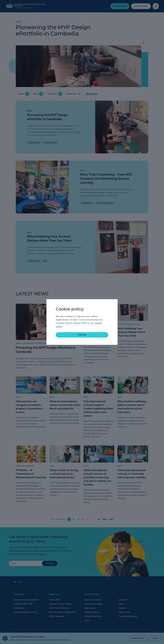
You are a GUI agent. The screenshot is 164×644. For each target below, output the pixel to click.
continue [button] (82, 335)
